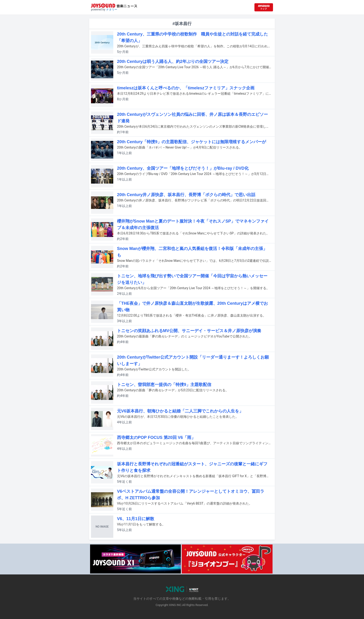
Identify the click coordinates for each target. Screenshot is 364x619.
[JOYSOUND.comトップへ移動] (264, 7)
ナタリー (112, 10)
